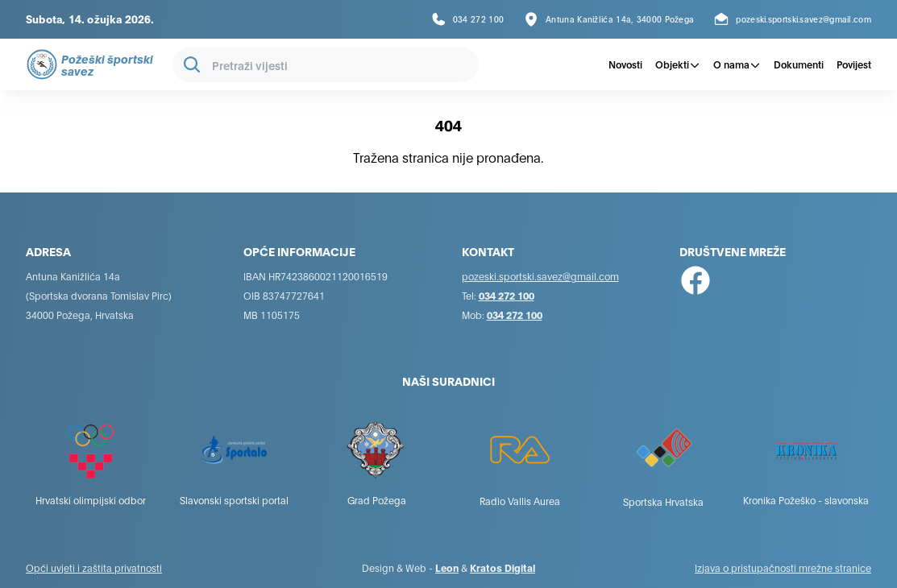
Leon (447, 567)
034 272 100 (507, 295)
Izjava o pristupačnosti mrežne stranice (783, 567)
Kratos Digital (502, 567)
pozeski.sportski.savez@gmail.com (540, 276)
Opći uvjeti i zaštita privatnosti (94, 567)
